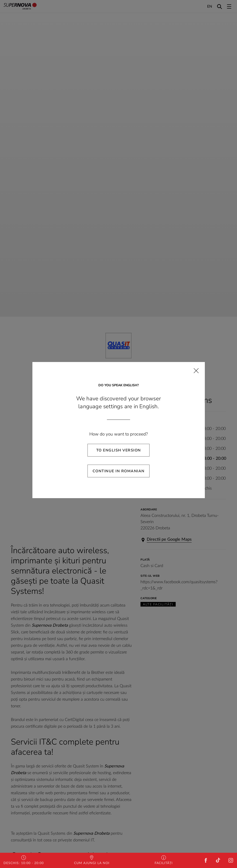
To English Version (119, 450)
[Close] (196, 371)
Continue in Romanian (119, 471)
